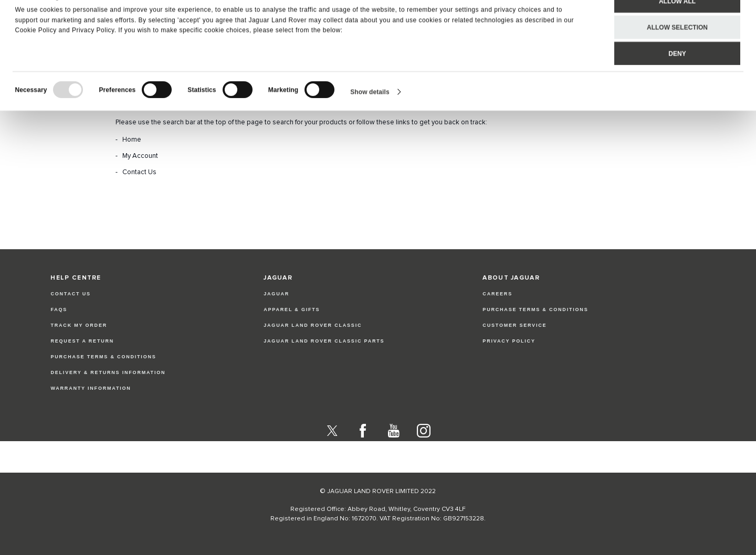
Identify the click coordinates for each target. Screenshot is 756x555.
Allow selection (677, 50)
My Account (140, 156)
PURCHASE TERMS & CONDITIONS (535, 309)
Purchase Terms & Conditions (103, 357)
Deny (677, 77)
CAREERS (497, 294)
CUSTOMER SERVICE (514, 325)
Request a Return (82, 341)
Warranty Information (91, 388)
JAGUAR (276, 294)
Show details (370, 115)
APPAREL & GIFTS (292, 309)
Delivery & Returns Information (108, 372)
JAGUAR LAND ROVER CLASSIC (313, 325)
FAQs (59, 309)
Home (132, 140)
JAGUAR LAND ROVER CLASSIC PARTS (324, 341)
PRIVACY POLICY (509, 341)
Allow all (677, 24)
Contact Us (139, 172)
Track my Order (79, 325)
